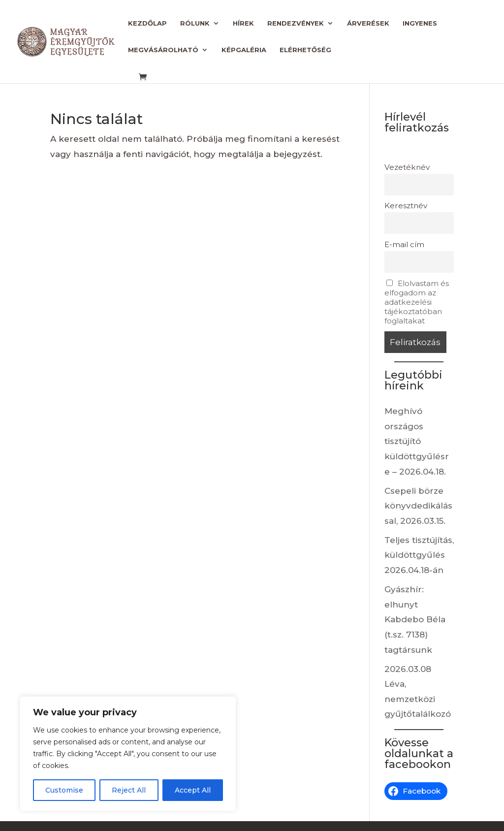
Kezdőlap (147, 23)
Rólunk (195, 23)
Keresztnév (406, 206)
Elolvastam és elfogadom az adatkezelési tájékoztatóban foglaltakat (417, 302)
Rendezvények (296, 23)
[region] (128, 754)
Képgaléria (244, 50)
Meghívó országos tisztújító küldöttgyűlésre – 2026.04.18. (417, 441)
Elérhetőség (305, 50)
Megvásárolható (163, 50)
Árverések (368, 23)
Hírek (243, 23)
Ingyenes (420, 23)
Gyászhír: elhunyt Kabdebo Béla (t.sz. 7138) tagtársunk (415, 619)
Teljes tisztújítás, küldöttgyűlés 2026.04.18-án (419, 555)
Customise (64, 790)
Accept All (193, 790)
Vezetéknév (407, 167)
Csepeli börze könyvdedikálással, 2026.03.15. (418, 506)
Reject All (129, 790)
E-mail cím (404, 244)
